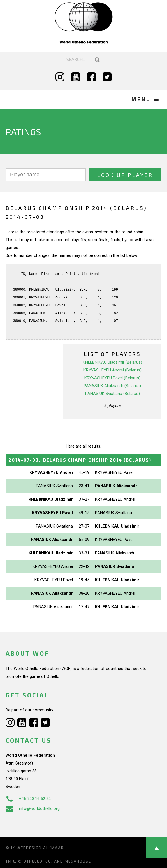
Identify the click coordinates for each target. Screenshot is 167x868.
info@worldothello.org (33, 808)
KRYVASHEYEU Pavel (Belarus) (112, 378)
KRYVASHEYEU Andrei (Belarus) (113, 370)
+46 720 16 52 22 (28, 799)
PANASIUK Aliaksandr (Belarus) (112, 386)
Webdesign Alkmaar (40, 848)
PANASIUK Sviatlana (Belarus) (113, 394)
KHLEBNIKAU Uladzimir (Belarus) (112, 362)
